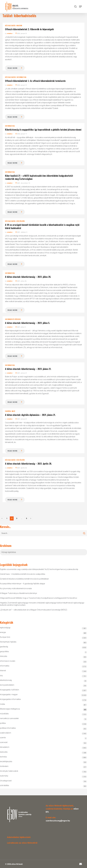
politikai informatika (8, 728)
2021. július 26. (21, 281)
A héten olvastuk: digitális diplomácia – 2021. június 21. (30, 415)
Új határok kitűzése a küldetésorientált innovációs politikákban (24, 579)
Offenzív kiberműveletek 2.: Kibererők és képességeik (29, 29)
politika (3, 723)
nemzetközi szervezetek (9, 718)
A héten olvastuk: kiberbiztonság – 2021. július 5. (27, 323)
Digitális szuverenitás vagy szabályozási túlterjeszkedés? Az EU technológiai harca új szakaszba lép (39, 569)
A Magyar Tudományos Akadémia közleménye (18, 593)
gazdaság (4, 647)
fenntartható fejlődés (8, 642)
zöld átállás (5, 785)
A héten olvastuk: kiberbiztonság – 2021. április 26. (28, 464)
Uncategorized (6, 781)
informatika (10, 126)
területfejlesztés (6, 762)
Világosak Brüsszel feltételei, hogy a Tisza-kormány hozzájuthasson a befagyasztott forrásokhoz (39, 598)
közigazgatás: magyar (14, 26)
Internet (3, 671)
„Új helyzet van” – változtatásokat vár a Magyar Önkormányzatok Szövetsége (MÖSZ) (34, 610)
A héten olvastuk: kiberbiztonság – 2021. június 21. (28, 369)
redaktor (10, 34)
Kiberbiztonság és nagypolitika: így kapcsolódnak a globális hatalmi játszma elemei (43, 130)
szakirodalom (6, 733)
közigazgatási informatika (16, 77)
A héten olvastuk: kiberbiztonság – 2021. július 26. (28, 277)
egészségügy (5, 628)
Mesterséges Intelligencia (43, 709)
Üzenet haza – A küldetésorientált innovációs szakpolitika (23, 574)
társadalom (5, 747)
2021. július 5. (21, 327)
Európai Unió (10, 411)
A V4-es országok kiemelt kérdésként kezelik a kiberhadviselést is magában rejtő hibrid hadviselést (42, 226)
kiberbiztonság (6, 680)
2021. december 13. (23, 183)
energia (3, 632)
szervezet (4, 742)
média (2, 704)
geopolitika (4, 652)
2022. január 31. (21, 34)
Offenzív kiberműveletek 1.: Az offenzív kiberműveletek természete (35, 81)
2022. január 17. (21, 134)
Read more (12, 68)
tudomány (4, 776)
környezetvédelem (7, 685)
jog (1, 675)
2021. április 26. (21, 468)
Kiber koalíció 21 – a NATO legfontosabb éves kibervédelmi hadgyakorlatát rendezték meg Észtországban (39, 177)
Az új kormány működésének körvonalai (16, 588)
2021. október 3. (21, 232)
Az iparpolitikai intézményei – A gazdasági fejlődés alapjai (22, 584)
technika (3, 757)
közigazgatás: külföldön (15, 221)
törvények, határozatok (9, 771)
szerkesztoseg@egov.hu (58, 821)
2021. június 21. (21, 373)
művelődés (4, 714)
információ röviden (13, 319)
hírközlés (4, 656)
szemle (3, 738)
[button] (80, 7)
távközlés (4, 752)
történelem (4, 766)
